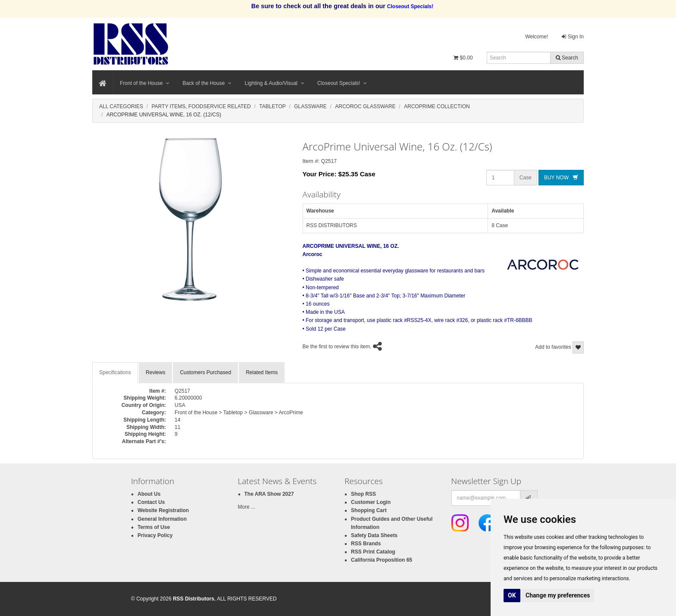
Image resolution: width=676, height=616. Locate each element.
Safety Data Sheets (374, 535)
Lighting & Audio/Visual (274, 83)
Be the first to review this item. (337, 347)
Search (567, 58)
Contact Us (151, 502)
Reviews (155, 372)
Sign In (573, 37)
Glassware (310, 106)
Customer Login (371, 502)
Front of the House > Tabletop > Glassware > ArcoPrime (239, 413)
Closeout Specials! (342, 83)
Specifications (115, 372)
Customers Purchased (205, 372)
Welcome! (537, 37)
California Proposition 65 (382, 560)
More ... (247, 507)
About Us (149, 494)
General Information (162, 519)
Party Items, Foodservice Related (201, 106)
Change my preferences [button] (558, 595)
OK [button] (512, 595)
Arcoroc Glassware (365, 106)
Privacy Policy (155, 535)
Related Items (262, 372)
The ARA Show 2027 (269, 494)
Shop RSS (363, 494)
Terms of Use (154, 527)
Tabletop (272, 106)
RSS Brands (366, 544)
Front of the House (145, 83)
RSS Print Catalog (373, 552)
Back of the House (207, 83)
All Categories (121, 106)
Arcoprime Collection (437, 106)
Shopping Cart (369, 510)
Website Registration (163, 510)
